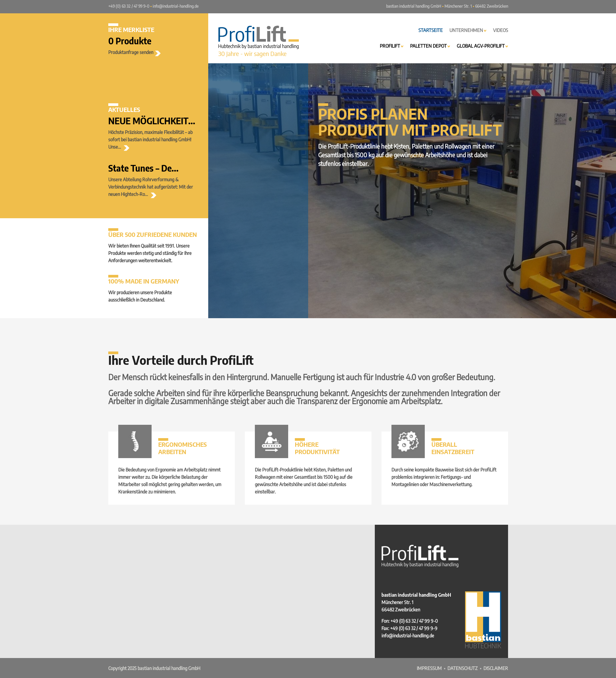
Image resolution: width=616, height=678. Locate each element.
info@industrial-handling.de (176, 6)
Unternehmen (468, 30)
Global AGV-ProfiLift (482, 46)
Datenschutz (463, 668)
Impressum (429, 668)
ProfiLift (392, 46)
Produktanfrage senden (134, 52)
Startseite (431, 30)
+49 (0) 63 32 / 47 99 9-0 (129, 6)
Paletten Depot (430, 46)
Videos (501, 30)
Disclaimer (496, 668)
